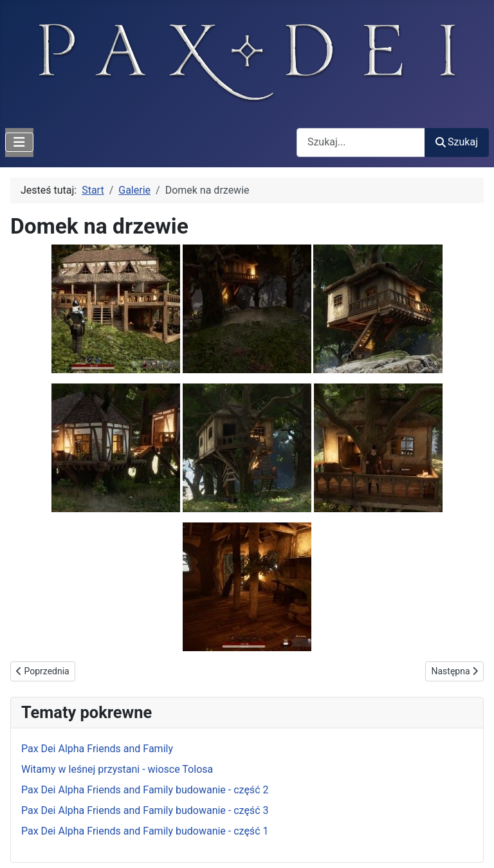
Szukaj (457, 142)
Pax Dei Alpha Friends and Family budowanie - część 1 (145, 831)
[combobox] (361, 143)
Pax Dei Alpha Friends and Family (97, 749)
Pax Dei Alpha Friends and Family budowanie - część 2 (145, 790)
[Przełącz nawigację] (19, 142)
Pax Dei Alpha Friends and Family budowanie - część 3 (145, 810)
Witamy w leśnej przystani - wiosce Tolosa (117, 769)
